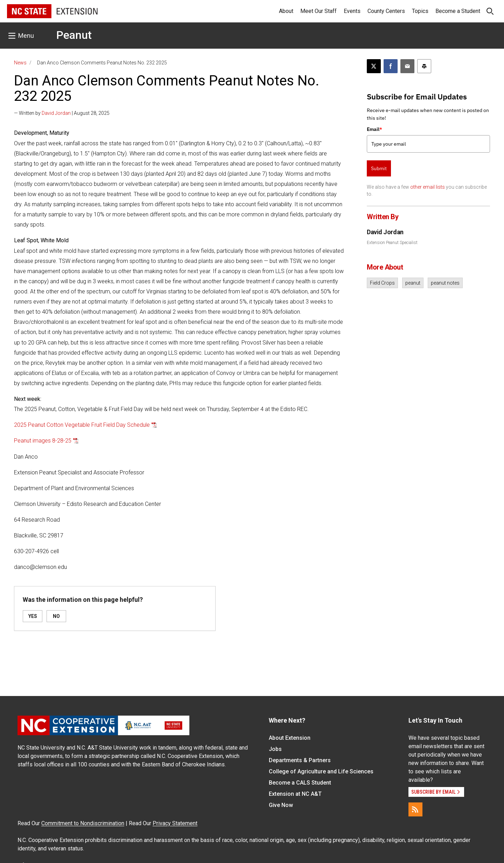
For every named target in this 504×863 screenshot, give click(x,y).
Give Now (281, 805)
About (286, 11)
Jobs (275, 749)
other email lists (428, 187)
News (20, 63)
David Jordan (56, 113)
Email (374, 129)
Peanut (74, 35)
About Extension (290, 738)
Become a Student (458, 11)
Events (352, 11)
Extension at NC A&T (295, 794)
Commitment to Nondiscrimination (83, 823)
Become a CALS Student (300, 783)
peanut (413, 283)
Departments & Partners (300, 760)
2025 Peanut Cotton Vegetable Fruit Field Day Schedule (82, 425)
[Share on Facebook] (391, 66)
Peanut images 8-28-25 (43, 441)
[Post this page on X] (374, 66)
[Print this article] (424, 66)
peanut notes (445, 283)
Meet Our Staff (318, 11)
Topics (420, 11)
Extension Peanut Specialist (392, 243)
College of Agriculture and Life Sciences (321, 771)
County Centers (386, 11)
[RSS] (415, 809)
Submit (379, 168)
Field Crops (382, 283)
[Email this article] (407, 66)
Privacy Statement (175, 823)
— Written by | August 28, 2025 (62, 113)
